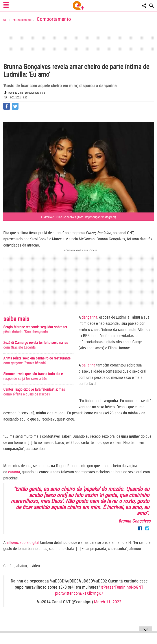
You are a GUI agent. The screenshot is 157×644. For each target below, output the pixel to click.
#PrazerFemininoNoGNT (122, 587)
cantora (14, 472)
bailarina (89, 365)
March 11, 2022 (108, 602)
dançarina (90, 317)
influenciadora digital (23, 542)
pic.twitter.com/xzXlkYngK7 (79, 593)
